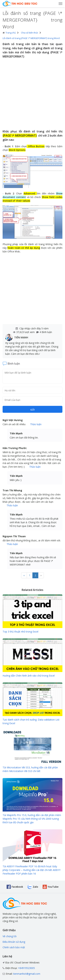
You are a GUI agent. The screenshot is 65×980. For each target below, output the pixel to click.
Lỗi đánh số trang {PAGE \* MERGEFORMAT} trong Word (31, 38)
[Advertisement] (32, 94)
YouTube (53, 887)
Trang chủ (9, 33)
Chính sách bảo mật (14, 947)
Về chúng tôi (10, 936)
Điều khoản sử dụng (14, 942)
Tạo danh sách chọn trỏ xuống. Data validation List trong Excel (31, 721)
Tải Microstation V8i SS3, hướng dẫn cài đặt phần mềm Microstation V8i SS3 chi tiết (30, 769)
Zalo (35, 887)
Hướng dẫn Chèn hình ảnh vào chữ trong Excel (29, 676)
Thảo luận (36, 424)
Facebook (17, 887)
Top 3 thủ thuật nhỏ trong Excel (20, 632)
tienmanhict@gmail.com (27, 974)
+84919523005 (26, 968)
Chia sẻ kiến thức (30, 33)
